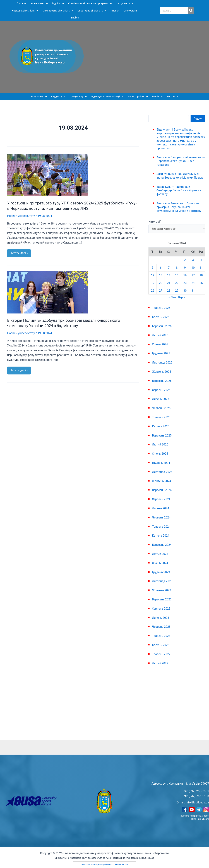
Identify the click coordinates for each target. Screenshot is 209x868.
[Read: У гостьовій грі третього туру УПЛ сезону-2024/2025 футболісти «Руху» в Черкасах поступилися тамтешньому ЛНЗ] (47, 175)
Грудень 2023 (161, 572)
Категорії (154, 222)
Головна (21, 3)
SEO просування (106, 865)
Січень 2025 (160, 454)
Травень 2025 (161, 417)
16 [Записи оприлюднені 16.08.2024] (185, 275)
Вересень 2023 (162, 599)
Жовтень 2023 (162, 590)
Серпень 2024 (161, 499)
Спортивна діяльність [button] (92, 11)
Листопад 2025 (162, 363)
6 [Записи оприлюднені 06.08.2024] (161, 268)
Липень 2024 (161, 508)
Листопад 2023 (162, 581)
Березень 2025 (162, 436)
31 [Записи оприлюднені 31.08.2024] (193, 291)
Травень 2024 (161, 527)
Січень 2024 (160, 563)
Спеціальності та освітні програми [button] (90, 3)
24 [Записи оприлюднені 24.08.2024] (193, 283)
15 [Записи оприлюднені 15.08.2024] (177, 275)
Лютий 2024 (160, 554)
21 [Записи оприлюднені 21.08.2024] (169, 283)
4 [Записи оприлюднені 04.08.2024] (201, 260)
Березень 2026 (162, 326)
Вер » (182, 297)
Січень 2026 (160, 344)
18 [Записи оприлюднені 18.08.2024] (201, 275)
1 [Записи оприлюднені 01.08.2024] (177, 260)
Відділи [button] (58, 3)
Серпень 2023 (161, 609)
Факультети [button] (125, 3)
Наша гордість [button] (138, 96)
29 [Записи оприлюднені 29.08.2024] (177, 291)
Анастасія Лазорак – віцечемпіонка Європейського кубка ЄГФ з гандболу (181, 161)
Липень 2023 (161, 618)
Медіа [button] (157, 96)
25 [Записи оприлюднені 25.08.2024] (201, 283)
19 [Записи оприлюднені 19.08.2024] (153, 283)
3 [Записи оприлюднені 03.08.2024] (193, 260)
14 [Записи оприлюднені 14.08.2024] (169, 275)
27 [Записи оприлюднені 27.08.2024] (161, 291)
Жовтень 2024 (162, 481)
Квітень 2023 (161, 645)
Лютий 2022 (160, 663)
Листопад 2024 (162, 472)
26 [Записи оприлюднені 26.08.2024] (153, 291)
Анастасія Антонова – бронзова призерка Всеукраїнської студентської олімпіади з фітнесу (179, 207)
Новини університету (21, 216)
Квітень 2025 (161, 426)
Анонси (115, 11)
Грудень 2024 (161, 463)
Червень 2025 (161, 408)
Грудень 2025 (161, 353)
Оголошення (131, 11)
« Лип (172, 297)
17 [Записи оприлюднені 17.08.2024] (193, 275)
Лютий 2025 (160, 444)
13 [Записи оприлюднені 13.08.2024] (161, 275)
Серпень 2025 (161, 390)
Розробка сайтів (89, 865)
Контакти (172, 96)
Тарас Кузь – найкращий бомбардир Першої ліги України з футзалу (179, 191)
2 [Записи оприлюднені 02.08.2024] (185, 260)
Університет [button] (39, 3)
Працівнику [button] (78, 96)
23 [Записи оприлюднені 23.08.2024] (185, 283)
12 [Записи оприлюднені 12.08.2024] (153, 275)
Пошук (198, 119)
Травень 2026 (161, 308)
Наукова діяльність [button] (25, 11)
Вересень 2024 (162, 490)
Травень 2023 (161, 636)
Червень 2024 (161, 517)
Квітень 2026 (161, 317)
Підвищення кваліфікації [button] (107, 96)
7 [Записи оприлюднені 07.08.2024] (169, 268)
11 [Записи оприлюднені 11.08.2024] (201, 268)
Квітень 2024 (161, 536)
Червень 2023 (161, 627)
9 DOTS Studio (121, 865)
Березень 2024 (162, 545)
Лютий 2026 (160, 335)
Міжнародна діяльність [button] (58, 11)
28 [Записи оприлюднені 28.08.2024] (169, 291)
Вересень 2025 (162, 381)
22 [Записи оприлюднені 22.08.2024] (177, 283)
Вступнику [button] (39, 96)
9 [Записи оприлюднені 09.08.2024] (185, 268)
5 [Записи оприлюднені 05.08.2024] (152, 268)
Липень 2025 (161, 399)
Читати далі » (20, 252)
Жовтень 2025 (162, 372)
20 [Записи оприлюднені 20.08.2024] (161, 283)
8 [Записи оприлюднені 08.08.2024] (177, 268)
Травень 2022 (161, 654)
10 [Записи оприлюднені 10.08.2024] (193, 268)
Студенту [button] (58, 96)
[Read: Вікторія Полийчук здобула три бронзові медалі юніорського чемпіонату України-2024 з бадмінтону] (47, 292)
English (75, 18)
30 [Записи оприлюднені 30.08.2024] (185, 291)
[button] (39, 4)
